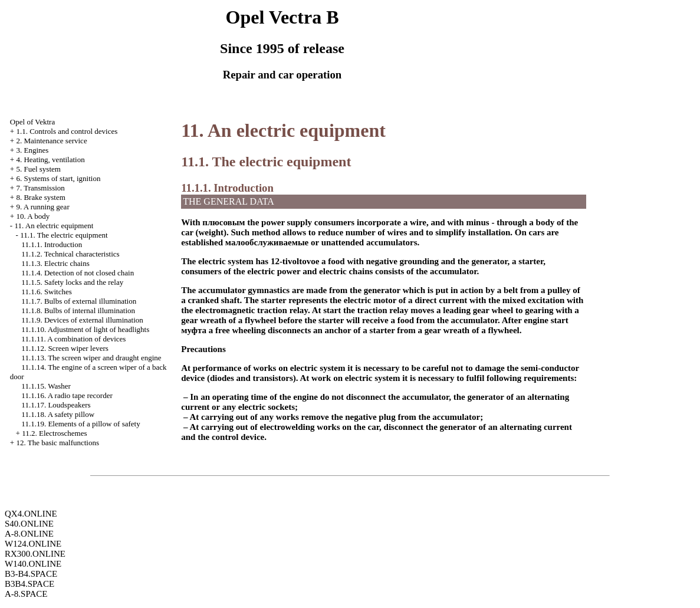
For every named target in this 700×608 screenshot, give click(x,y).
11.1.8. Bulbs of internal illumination (78, 310)
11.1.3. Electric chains (55, 263)
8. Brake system (40, 197)
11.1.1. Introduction (52, 244)
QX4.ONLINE (31, 514)
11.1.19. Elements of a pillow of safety (80, 424)
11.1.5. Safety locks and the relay (72, 282)
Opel (32, 122)
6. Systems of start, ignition (58, 178)
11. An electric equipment (54, 226)
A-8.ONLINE (29, 534)
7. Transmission (40, 188)
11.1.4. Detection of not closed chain (78, 273)
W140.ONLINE (33, 564)
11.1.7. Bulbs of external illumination (79, 301)
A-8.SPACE (26, 594)
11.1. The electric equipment (64, 235)
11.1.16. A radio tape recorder (67, 395)
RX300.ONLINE (35, 554)
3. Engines (32, 150)
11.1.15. (46, 386)
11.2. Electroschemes (54, 433)
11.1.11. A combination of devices (73, 339)
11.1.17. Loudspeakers (56, 405)
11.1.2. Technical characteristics (70, 254)
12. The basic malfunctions (57, 443)
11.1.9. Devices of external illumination (82, 320)
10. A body (33, 216)
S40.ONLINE (29, 524)
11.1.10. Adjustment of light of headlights (85, 329)
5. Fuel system (38, 169)
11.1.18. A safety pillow (58, 414)
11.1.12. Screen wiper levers (65, 348)
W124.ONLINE (33, 544)
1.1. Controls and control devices (67, 131)
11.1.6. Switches (46, 292)
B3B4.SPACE (29, 584)
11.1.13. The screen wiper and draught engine (91, 358)
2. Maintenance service (51, 141)
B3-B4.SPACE (31, 574)
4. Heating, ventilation (50, 160)
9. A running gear (42, 207)
